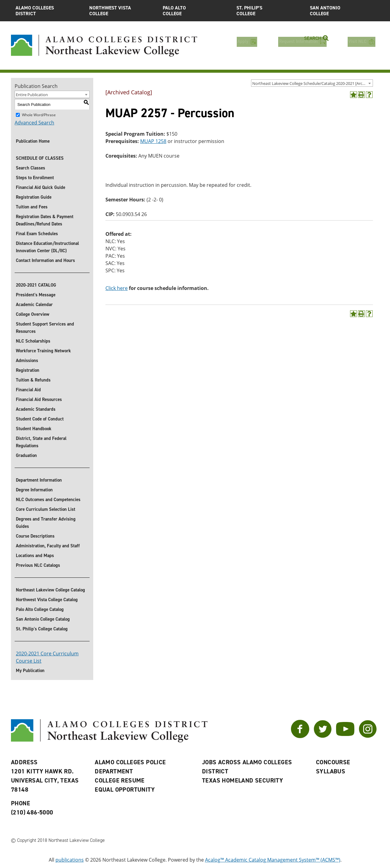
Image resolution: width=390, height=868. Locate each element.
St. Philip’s (269, 11)
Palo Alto (195, 11)
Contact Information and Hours (45, 260)
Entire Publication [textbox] (32, 95)
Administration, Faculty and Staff (48, 546)
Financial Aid (28, 390)
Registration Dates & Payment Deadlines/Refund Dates (45, 220)
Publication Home (33, 141)
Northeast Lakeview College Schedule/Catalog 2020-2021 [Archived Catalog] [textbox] (312, 83)
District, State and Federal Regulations (41, 442)
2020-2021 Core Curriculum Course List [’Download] (47, 657)
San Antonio (342, 11)
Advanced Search (34, 123)
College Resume (120, 780)
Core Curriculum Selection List (46, 509)
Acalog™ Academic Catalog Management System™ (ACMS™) (273, 860)
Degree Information (34, 490)
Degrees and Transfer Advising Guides (46, 523)
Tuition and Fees (32, 207)
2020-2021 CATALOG (36, 285)
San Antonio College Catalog (43, 619)
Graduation (26, 455)
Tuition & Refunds (33, 380)
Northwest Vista (122, 11)
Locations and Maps (35, 556)
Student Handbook (34, 429)
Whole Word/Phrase (39, 115)
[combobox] (312, 83)
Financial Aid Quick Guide (41, 187)
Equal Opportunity (125, 790)
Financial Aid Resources (39, 399)
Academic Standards (36, 409)
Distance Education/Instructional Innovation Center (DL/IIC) (47, 247)
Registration (28, 370)
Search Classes (30, 168)
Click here (117, 288)
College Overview (33, 314)
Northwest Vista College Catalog (47, 600)
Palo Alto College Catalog (40, 609)
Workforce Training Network (43, 351)
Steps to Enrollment (35, 178)
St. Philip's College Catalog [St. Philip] (42, 629)
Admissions (27, 361)
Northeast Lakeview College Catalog (50, 590)
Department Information (39, 480)
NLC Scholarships (33, 341)
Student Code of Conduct (40, 419)
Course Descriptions (35, 536)
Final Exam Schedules (37, 234)
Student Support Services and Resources (45, 328)
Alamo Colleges (48, 11)
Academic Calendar (34, 305)
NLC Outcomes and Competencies (48, 500)
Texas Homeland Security (243, 780)
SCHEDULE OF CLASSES (40, 158)
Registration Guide (34, 197)
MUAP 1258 (153, 141)
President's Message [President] (36, 295)
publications (70, 860)
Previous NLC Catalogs (38, 565)
